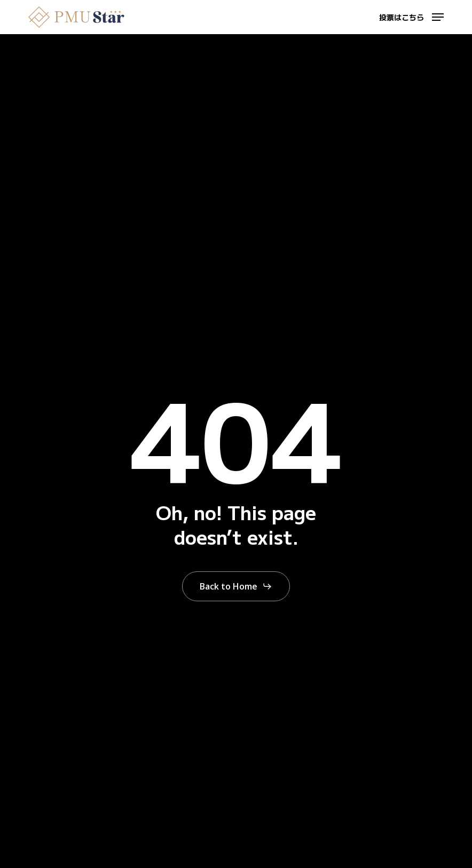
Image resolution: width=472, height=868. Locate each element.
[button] (411, 15)
